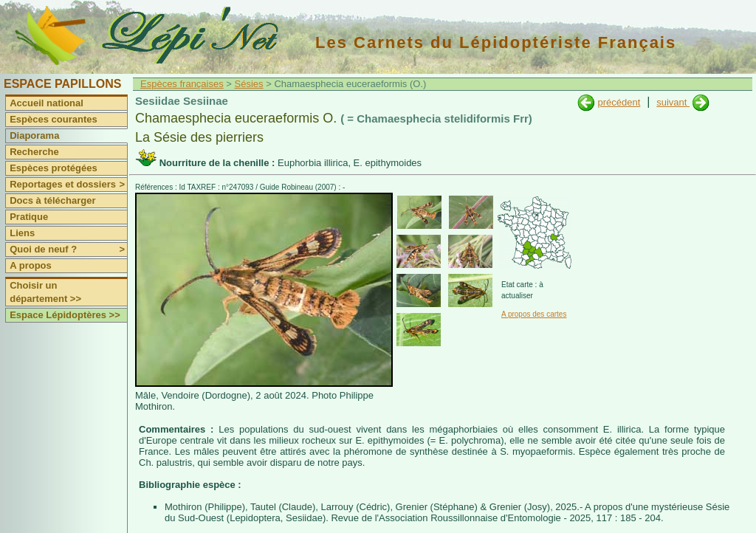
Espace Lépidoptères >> (65, 315)
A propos (31, 265)
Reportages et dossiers (68, 185)
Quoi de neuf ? (68, 250)
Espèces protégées (54, 168)
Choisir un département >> (45, 292)
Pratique (29, 217)
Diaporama (34, 135)
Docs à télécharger (52, 200)
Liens (22, 233)
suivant (673, 102)
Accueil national (47, 103)
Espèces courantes (54, 119)
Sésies (249, 84)
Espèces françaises (182, 84)
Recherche (34, 152)
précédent (619, 102)
